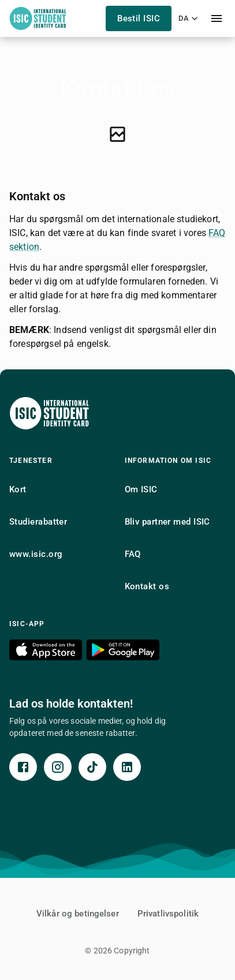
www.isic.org (36, 554)
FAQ (133, 554)
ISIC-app (27, 624)
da (189, 18)
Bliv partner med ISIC (167, 522)
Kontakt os (147, 586)
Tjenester (31, 461)
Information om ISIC (168, 461)
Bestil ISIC (139, 18)
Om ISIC (141, 489)
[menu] (217, 18)
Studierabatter (38, 522)
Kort (18, 489)
